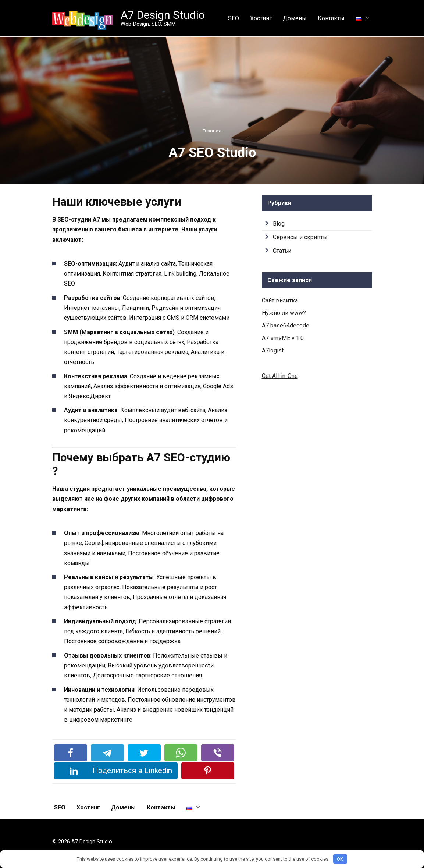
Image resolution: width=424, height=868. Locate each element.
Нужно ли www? (284, 313)
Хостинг (261, 18)
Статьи (282, 251)
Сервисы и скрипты (300, 237)
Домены (295, 18)
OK (340, 859)
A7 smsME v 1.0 (283, 338)
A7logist (273, 350)
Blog (279, 224)
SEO (234, 18)
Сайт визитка (280, 300)
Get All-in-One (280, 376)
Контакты (331, 18)
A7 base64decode (286, 325)
